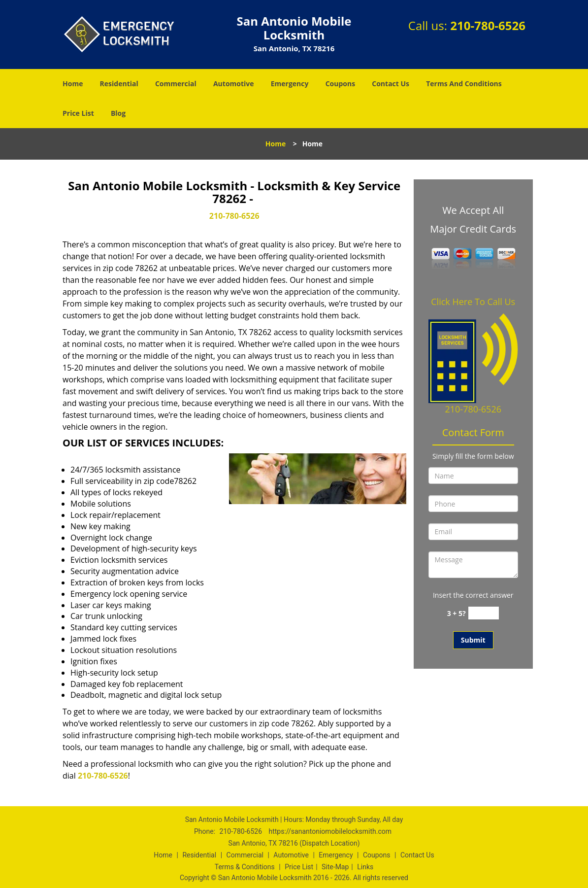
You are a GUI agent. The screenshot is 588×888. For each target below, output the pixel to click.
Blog (118, 113)
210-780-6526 (488, 25)
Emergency (290, 84)
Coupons (340, 84)
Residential (119, 84)
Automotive (234, 84)
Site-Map (335, 867)
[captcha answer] (484, 613)
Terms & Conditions (245, 867)
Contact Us (391, 84)
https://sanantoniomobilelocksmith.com (330, 831)
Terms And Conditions (464, 84)
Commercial (176, 84)
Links (365, 867)
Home (73, 84)
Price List (78, 113)
